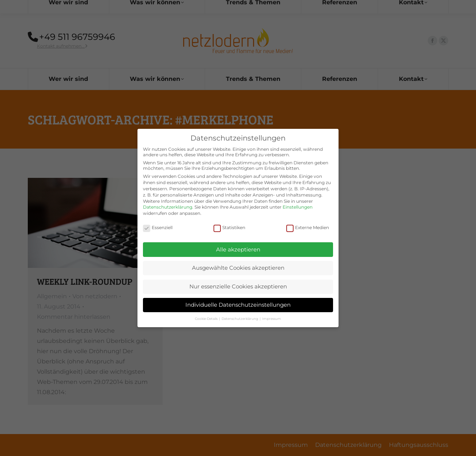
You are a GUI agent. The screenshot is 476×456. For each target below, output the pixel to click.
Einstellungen (298, 200)
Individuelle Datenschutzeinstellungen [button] (238, 298)
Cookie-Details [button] (207, 312)
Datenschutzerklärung (168, 200)
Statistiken (229, 221)
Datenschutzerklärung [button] (240, 312)
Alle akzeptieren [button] (238, 242)
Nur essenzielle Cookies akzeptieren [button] (238, 279)
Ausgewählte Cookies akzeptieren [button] (238, 261)
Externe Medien (308, 221)
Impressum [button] (272, 312)
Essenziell (158, 221)
